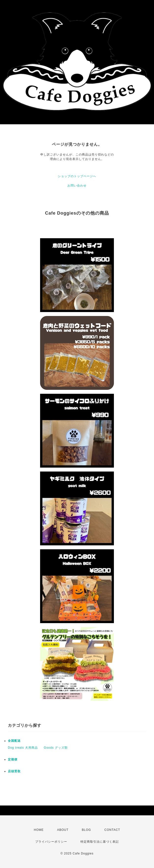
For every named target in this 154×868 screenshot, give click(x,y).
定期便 (13, 759)
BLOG (86, 830)
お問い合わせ (77, 186)
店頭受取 (14, 771)
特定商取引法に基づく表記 (100, 842)
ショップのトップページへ (77, 176)
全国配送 (14, 741)
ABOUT (63, 830)
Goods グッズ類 (56, 748)
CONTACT (112, 830)
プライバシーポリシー (51, 842)
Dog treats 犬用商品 (23, 748)
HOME (39, 830)
